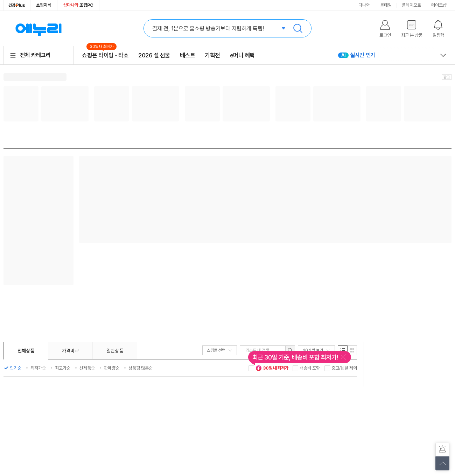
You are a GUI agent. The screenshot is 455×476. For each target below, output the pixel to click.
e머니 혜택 (242, 55)
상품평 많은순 (141, 368)
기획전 (212, 55)
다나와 (364, 5)
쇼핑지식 (44, 5)
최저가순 (38, 368)
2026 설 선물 (154, 55)
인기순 (16, 368)
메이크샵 (439, 5)
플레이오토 (411, 5)
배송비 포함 (310, 368)
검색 (298, 28)
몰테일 (386, 5)
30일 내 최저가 (272, 368)
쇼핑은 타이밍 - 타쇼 (105, 55)
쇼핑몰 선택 (220, 350)
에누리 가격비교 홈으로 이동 (38, 28)
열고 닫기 (443, 55)
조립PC (78, 5)
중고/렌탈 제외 (344, 368)
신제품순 (87, 368)
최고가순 (63, 368)
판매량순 (112, 368)
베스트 (188, 55)
